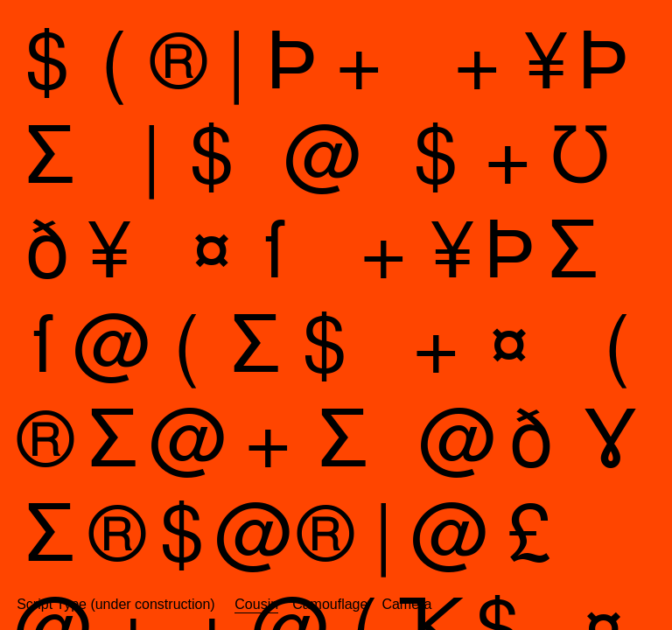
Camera (406, 604)
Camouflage (330, 604)
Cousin (256, 604)
